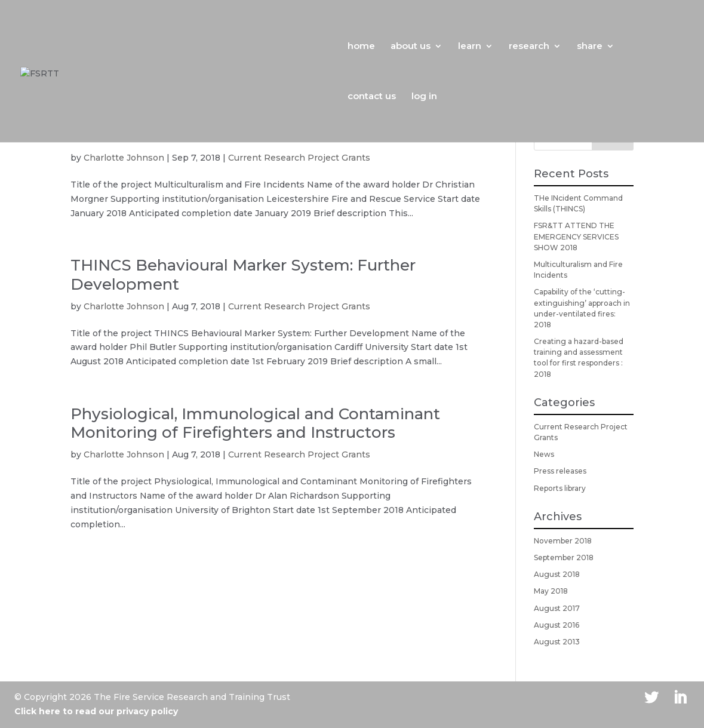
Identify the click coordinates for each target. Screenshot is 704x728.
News (544, 454)
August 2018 (557, 574)
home (361, 47)
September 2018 (564, 557)
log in (424, 97)
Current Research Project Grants (299, 158)
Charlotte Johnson (124, 158)
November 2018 (563, 541)
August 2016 (557, 625)
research (529, 47)
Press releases (560, 471)
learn (470, 47)
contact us (372, 97)
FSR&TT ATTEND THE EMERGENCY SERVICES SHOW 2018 (576, 236)
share (590, 47)
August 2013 (557, 642)
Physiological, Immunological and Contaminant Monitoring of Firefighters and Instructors (255, 423)
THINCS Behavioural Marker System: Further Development (243, 274)
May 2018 (551, 591)
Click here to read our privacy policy (96, 711)
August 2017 (557, 608)
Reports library (560, 488)
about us (411, 47)
